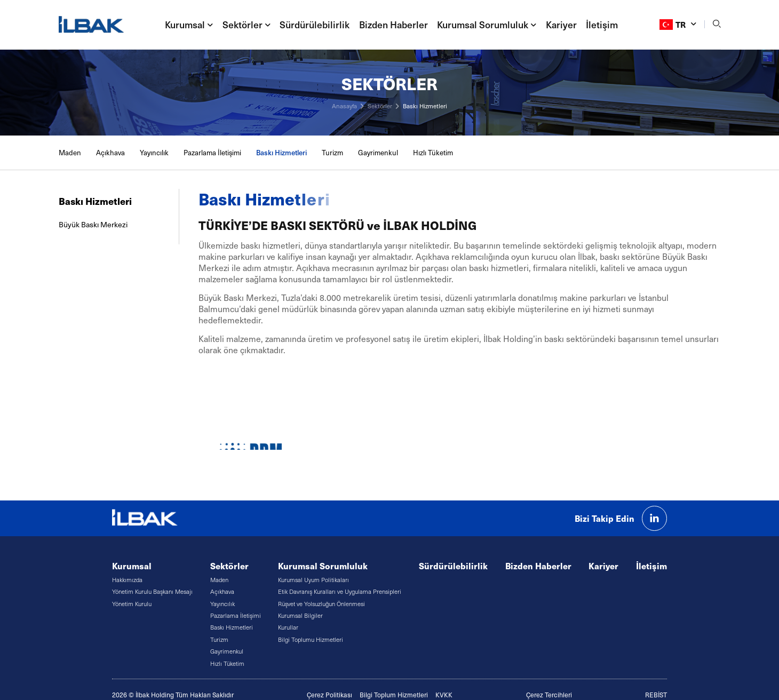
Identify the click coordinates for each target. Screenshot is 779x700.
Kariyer (561, 25)
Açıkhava (110, 153)
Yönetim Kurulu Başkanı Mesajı (152, 591)
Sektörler (380, 106)
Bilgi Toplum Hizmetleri (394, 695)
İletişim (602, 25)
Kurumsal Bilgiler (300, 615)
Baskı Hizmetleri (425, 106)
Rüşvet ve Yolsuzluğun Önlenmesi (321, 604)
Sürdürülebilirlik (315, 25)
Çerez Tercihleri (549, 695)
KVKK (444, 695)
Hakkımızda (127, 580)
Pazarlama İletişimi (212, 153)
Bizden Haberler (394, 25)
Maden (70, 153)
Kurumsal (132, 566)
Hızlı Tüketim (433, 153)
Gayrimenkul (378, 153)
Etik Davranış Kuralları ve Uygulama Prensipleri (340, 591)
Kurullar (288, 627)
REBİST (656, 695)
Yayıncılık (154, 153)
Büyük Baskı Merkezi (93, 224)
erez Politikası (332, 695)
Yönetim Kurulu (132, 604)
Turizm (332, 153)
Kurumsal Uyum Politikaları (313, 580)
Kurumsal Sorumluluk (323, 566)
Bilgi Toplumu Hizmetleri (311, 639)
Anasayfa (344, 106)
